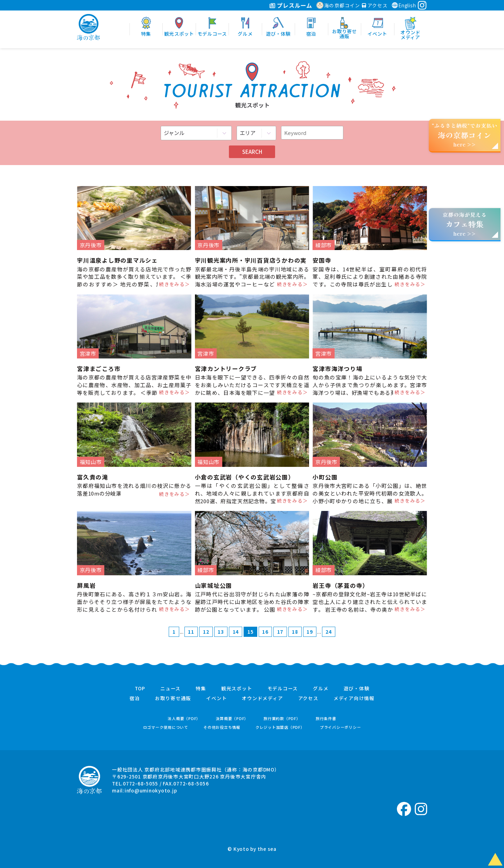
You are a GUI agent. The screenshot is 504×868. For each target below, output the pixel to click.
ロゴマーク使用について (166, 727)
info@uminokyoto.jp (151, 790)
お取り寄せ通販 (173, 698)
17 (280, 632)
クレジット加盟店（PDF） (280, 727)
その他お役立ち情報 (222, 727)
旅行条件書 (326, 718)
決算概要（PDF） (232, 718)
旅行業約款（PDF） (282, 718)
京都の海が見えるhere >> (464, 224)
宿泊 (135, 698)
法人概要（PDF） (184, 718)
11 (191, 632)
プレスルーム (291, 5)
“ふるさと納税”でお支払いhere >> (465, 135)
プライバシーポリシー (341, 727)
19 (310, 632)
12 (206, 632)
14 (236, 632)
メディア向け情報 (354, 698)
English (404, 5)
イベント (216, 698)
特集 (201, 689)
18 (295, 632)
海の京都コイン (338, 5)
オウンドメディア (262, 698)
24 (329, 632)
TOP (140, 689)
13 (221, 632)
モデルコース (283, 689)
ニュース (170, 689)
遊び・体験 (357, 689)
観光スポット (237, 689)
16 (265, 632)
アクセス (375, 5)
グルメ (321, 689)
